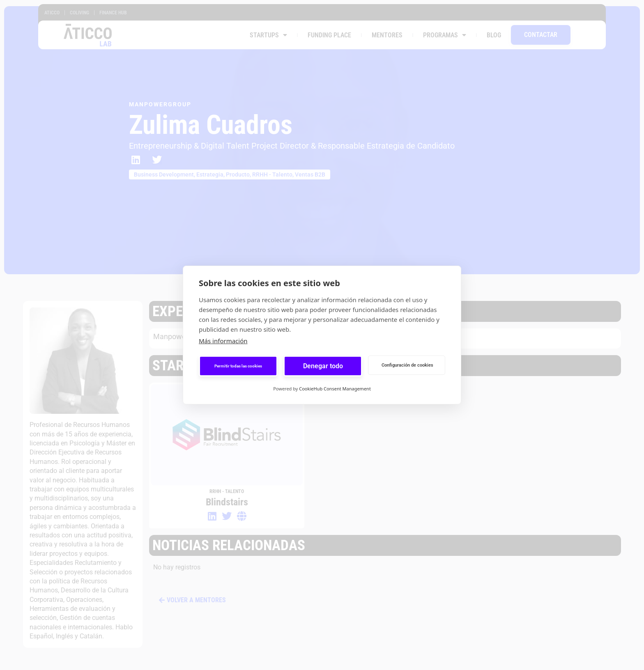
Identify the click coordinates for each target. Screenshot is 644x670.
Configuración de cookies (407, 365)
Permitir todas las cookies (238, 366)
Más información (223, 341)
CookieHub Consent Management (335, 389)
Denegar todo (323, 366)
